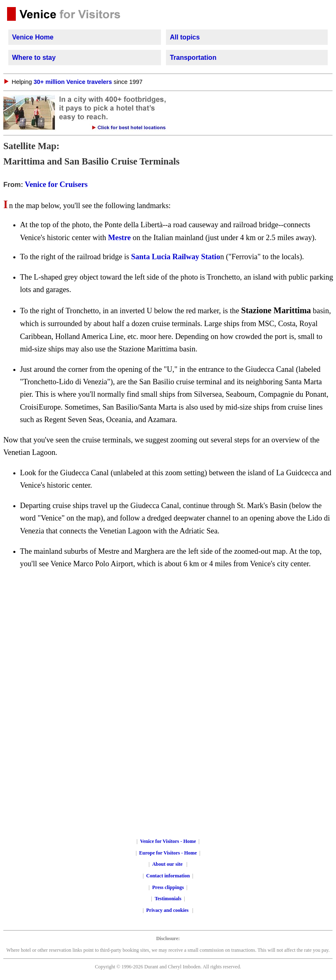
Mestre (120, 238)
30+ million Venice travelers (73, 82)
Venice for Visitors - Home (168, 841)
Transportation (193, 58)
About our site (167, 864)
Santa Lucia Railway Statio (175, 257)
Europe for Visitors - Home (168, 853)
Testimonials (168, 899)
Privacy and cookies (168, 910)
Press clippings (168, 887)
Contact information (168, 876)
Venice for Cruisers (56, 184)
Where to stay (34, 58)
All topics (185, 37)
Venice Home (33, 37)
